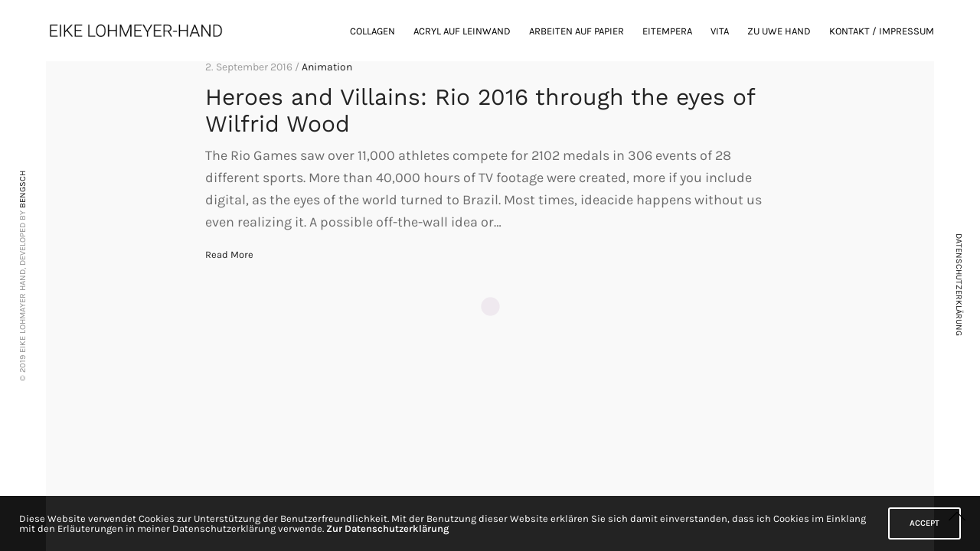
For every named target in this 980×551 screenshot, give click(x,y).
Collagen (372, 31)
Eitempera (667, 31)
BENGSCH (23, 189)
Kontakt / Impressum (882, 31)
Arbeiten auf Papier (577, 31)
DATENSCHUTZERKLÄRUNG (959, 285)
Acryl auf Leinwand (462, 31)
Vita (720, 31)
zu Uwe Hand (779, 31)
